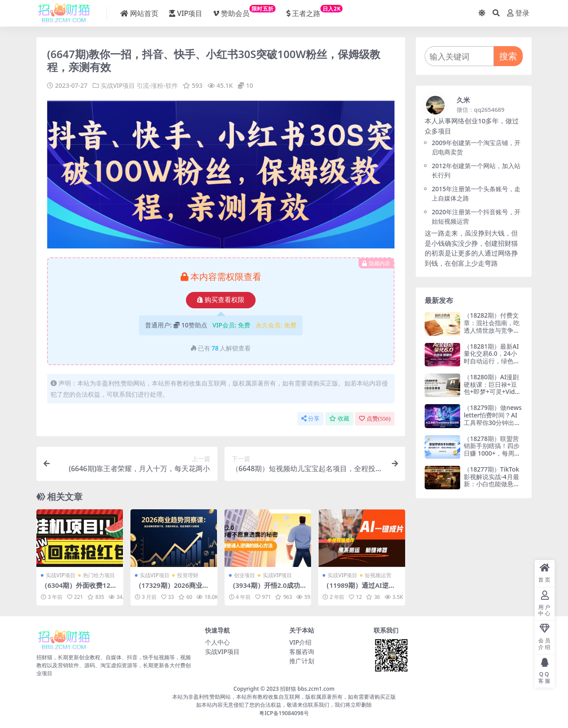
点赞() (375, 419)
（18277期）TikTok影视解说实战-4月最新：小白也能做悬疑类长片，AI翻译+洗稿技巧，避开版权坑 (492, 484)
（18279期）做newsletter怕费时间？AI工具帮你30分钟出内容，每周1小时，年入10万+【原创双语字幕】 (493, 426)
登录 (518, 13)
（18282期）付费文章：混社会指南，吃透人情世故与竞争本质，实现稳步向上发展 (492, 330)
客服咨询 (302, 651)
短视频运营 (378, 575)
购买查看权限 (221, 300)
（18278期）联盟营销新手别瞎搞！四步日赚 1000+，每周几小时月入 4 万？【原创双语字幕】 (492, 453)
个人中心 (217, 642)
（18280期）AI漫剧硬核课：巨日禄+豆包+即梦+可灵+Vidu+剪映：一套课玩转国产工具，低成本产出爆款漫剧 (492, 395)
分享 (310, 419)
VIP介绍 (300, 642)
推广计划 (302, 661)
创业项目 (245, 575)
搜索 (508, 56)
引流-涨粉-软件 (157, 85)
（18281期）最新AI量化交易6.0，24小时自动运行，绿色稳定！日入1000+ (492, 357)
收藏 (339, 419)
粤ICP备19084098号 (284, 713)
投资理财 (188, 575)
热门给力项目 (99, 575)
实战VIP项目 (118, 85)
